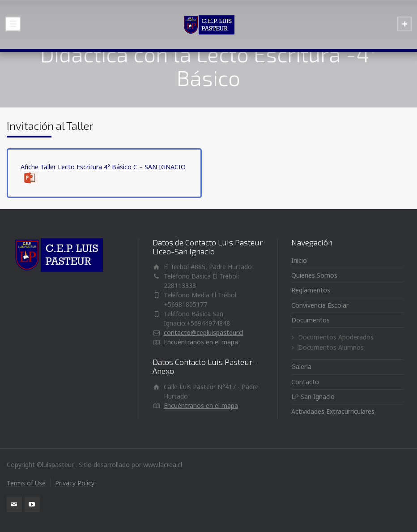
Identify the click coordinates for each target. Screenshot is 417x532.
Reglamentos (311, 290)
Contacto (305, 382)
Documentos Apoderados (336, 337)
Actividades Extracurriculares (333, 411)
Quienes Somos (314, 275)
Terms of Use (26, 483)
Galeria (301, 367)
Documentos (311, 320)
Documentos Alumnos (331, 347)
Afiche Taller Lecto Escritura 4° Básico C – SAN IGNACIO (103, 167)
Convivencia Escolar (320, 305)
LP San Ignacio (313, 397)
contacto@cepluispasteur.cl (204, 332)
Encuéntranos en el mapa (201, 342)
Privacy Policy (75, 483)
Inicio (299, 260)
